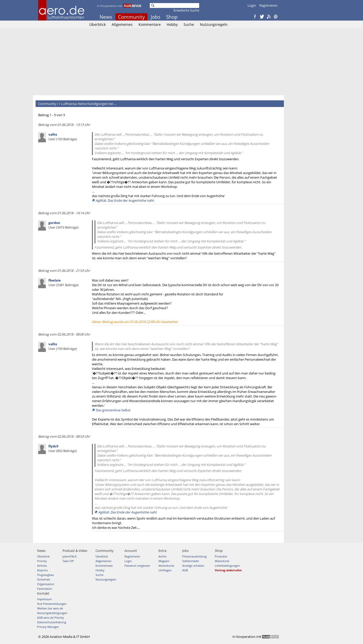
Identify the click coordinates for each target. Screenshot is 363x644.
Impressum (44, 599)
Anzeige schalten (193, 566)
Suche (189, 24)
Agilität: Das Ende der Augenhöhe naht (125, 200)
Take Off (68, 561)
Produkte (221, 556)
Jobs (156, 17)
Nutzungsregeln (214, 24)
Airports (42, 570)
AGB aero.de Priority (51, 618)
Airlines (42, 566)
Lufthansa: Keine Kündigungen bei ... (89, 104)
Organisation (46, 584)
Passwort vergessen (137, 566)
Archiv (163, 556)
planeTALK (70, 556)
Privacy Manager (48, 627)
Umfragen (165, 570)
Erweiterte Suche (186, 10)
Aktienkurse (166, 566)
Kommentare (150, 24)
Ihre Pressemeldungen (52, 604)
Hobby (172, 24)
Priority (42, 561)
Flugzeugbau (46, 575)
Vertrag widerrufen (228, 570)
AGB (185, 570)
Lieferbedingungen (227, 566)
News (106, 17)
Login (252, 5)
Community (131, 17)
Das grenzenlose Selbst (113, 410)
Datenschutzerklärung (52, 622)
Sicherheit (44, 579)
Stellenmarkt (191, 561)
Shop (172, 17)
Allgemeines (122, 24)
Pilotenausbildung (194, 556)
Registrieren (268, 5)
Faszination (45, 589)
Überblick (98, 24)
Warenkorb (222, 561)
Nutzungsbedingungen (52, 613)
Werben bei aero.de (50, 608)
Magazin (164, 561)
